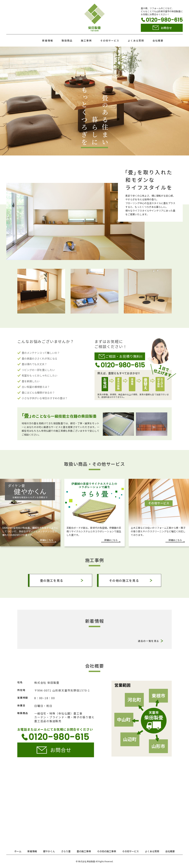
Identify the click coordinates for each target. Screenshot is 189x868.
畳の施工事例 (84, 851)
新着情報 (48, 40)
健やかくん (49, 851)
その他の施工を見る (124, 580)
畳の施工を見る (52, 580)
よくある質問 (136, 40)
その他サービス (110, 40)
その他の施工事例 (107, 851)
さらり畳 (66, 851)
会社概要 (158, 40)
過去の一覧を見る (149, 641)
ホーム (18, 851)
